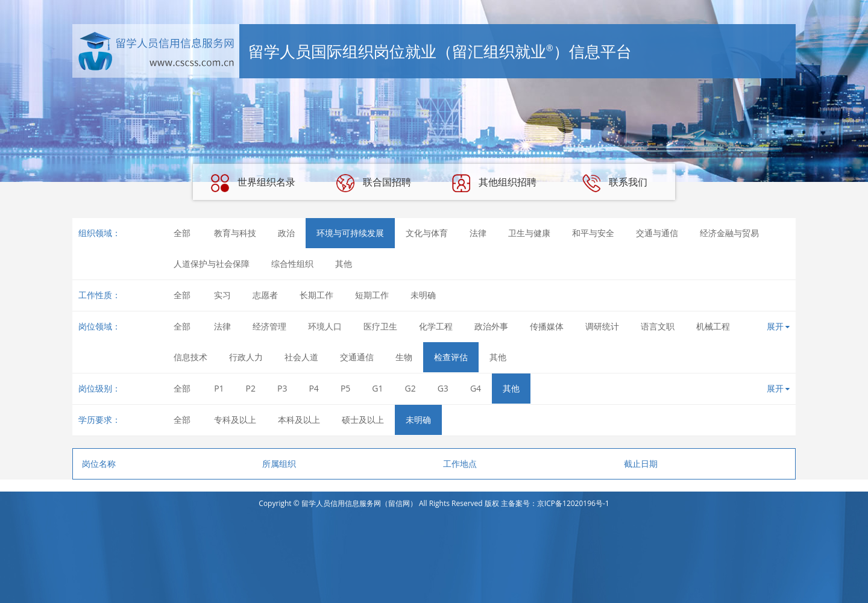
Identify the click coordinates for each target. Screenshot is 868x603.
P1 (219, 388)
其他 (344, 264)
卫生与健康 (529, 233)
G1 (377, 388)
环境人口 (325, 326)
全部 (182, 233)
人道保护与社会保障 (212, 264)
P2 (251, 388)
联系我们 (615, 183)
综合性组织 (292, 264)
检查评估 (451, 357)
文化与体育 (427, 233)
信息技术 (190, 357)
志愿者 (265, 295)
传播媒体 (547, 326)
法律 (478, 233)
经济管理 (269, 326)
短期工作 (372, 295)
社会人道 (301, 357)
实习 (222, 295)
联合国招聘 (374, 183)
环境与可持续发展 (350, 233)
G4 (476, 388)
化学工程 (436, 326)
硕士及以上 (363, 420)
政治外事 (491, 326)
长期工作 (316, 295)
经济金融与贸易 (729, 233)
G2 (410, 388)
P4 (313, 388)
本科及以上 (299, 420)
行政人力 (246, 357)
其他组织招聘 (494, 183)
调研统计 (602, 326)
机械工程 (713, 326)
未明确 (423, 295)
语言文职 (658, 326)
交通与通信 (657, 233)
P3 (282, 388)
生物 (404, 357)
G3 (443, 388)
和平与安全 (593, 233)
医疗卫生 (380, 326)
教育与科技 (235, 233)
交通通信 (357, 357)
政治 (286, 233)
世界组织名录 (253, 183)
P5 (345, 388)
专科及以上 (235, 420)
